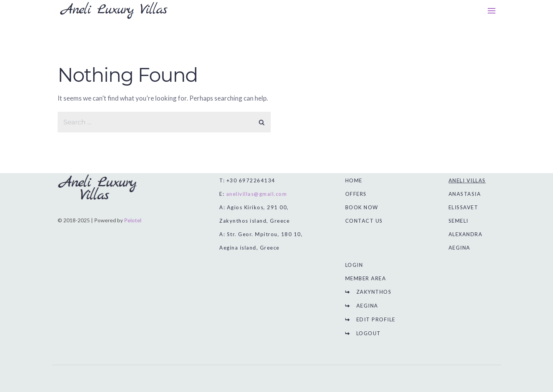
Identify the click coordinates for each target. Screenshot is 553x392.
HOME (354, 180)
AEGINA (367, 306)
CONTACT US (364, 221)
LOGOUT (369, 333)
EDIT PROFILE (376, 319)
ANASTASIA (465, 194)
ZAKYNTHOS (374, 292)
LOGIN (354, 265)
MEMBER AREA (366, 278)
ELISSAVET (464, 207)
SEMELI (459, 221)
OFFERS (356, 194)
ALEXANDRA (466, 234)
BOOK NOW (362, 207)
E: (253, 194)
